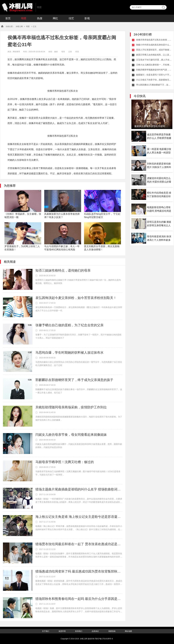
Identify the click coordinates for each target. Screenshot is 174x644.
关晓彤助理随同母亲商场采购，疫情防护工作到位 (71, 407)
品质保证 (95, 631)
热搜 (40, 18)
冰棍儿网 (17, 7)
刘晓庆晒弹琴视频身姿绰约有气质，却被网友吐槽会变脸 (154, 70)
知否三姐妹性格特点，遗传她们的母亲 (63, 270)
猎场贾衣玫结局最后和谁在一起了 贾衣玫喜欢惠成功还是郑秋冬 (79, 544)
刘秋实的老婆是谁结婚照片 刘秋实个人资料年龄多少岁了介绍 (159, 166)
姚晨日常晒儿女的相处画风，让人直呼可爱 (154, 55)
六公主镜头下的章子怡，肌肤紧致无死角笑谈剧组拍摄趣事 (154, 80)
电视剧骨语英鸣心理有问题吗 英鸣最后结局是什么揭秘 (159, 209)
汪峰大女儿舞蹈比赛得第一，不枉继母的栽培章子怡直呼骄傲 (154, 65)
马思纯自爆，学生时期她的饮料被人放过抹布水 (69, 353)
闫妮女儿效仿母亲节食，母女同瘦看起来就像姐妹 (71, 435)
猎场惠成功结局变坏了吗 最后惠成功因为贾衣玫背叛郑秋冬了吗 (79, 571)
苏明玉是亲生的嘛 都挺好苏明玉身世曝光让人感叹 (159, 224)
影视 (87, 18)
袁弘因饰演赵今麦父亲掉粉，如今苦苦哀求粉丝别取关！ (76, 298)
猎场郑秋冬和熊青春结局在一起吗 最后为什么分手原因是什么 (79, 599)
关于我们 (46, 631)
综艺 (71, 18)
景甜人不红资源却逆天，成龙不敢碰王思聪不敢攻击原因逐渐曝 (154, 50)
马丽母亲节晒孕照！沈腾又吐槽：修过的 (65, 462)
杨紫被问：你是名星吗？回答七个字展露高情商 (154, 75)
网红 (55, 18)
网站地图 (128, 631)
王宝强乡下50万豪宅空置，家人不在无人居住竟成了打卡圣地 (154, 60)
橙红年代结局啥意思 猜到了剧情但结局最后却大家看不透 (159, 195)
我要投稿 (112, 631)
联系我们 (79, 631)
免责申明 (62, 631)
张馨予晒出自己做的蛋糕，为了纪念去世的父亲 (69, 325)
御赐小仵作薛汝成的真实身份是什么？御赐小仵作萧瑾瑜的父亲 (154, 45)
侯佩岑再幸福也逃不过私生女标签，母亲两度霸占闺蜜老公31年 (154, 40)
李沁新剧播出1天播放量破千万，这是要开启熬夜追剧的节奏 (154, 85)
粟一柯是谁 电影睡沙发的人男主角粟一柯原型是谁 (159, 151)
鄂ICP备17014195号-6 (104, 639)
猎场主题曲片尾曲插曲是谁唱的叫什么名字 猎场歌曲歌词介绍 (79, 489)
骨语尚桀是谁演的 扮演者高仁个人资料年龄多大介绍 (159, 239)
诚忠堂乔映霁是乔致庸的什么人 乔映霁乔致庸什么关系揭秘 (159, 137)
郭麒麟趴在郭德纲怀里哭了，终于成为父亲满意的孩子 (74, 380)
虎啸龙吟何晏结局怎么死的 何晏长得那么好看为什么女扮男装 (159, 180)
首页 (8, 18)
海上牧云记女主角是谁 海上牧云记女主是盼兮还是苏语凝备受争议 (79, 517)
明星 (24, 18)
